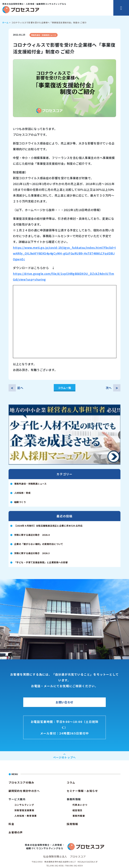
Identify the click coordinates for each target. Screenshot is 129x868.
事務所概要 (79, 816)
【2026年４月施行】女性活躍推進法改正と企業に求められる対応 (48, 526)
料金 (11, 824)
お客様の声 (16, 832)
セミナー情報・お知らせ (82, 791)
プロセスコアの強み (21, 782)
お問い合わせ (64, 702)
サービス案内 (17, 799)
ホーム (5, 22)
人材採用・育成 (22, 493)
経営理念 (77, 810)
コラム (71, 782)
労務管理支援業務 (24, 810)
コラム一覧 (65, 388)
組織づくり (20, 502)
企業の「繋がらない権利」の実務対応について (39, 544)
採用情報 (72, 824)
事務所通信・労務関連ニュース (44, 35)
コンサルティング (24, 805)
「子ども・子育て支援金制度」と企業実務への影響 (41, 562)
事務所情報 (74, 799)
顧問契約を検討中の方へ (24, 791)
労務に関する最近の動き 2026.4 (32, 535)
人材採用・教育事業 (26, 816)
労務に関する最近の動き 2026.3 (32, 553)
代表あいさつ (80, 805)
